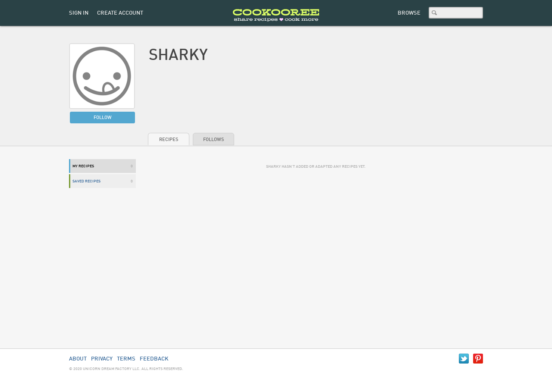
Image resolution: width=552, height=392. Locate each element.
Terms (126, 359)
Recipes (169, 140)
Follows (213, 140)
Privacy (102, 359)
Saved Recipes (86, 181)
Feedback (154, 359)
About (78, 359)
